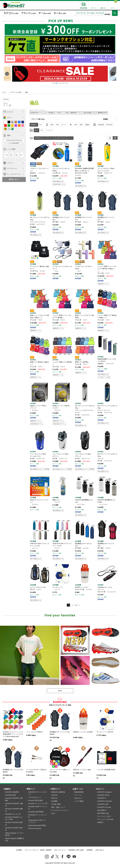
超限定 (87, 125)
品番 (58, 138)
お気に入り (78, 798)
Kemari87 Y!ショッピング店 (38, 803)
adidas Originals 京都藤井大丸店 (15, 840)
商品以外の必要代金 (58, 792)
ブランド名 (51, 138)
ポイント (70, 138)
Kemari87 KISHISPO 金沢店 (14, 829)
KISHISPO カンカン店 (13, 814)
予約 (58, 125)
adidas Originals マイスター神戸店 (15, 834)
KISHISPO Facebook (105, 801)
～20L (6, 155)
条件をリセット (14, 179)
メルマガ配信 (79, 801)
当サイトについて (60, 850)
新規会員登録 (79, 792)
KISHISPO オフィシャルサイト (37, 793)
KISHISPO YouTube (104, 807)
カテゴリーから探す (16, 92)
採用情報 (90, 850)
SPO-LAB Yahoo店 (35, 828)
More (60, 691)
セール (64, 125)
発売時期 (37, 138)
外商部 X (100, 822)
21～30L (11, 155)
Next (76, 605)
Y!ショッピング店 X (104, 816)
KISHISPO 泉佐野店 (12, 792)
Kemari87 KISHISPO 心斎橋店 (14, 799)
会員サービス (78, 789)
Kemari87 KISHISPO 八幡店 (14, 805)
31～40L (17, 155)
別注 (76, 125)
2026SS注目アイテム (37, 113)
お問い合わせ (100, 850)
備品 (26, 92)
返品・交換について (58, 807)
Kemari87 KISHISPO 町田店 (14, 824)
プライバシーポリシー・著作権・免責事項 (38, 850)
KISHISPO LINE (103, 804)
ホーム (4, 92)
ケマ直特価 (50, 113)
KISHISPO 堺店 (10, 795)
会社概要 (19, 850)
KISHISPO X (102, 798)
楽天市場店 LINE (103, 813)
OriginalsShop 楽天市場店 (37, 825)
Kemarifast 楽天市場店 (36, 812)
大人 (42, 130)
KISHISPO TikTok (103, 795)
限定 (81, 125)
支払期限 (54, 801)
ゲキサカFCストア (35, 797)
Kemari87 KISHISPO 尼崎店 (14, 810)
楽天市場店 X (102, 810)
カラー (44, 138)
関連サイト (31, 789)
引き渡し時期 (56, 804)
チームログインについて (60, 810)
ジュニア (49, 130)
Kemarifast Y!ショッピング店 (37, 816)
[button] (52, 83)
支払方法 (54, 798)
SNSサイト (100, 789)
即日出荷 (109, 125)
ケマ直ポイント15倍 (62, 113)
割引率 (63, 138)
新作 (52, 125)
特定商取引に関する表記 (76, 850)
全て (41, 125)
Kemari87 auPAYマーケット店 (38, 808)
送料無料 (101, 125)
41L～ (22, 155)
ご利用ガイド (55, 789)
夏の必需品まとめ (90, 113)
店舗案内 (7, 789)
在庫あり (34, 125)
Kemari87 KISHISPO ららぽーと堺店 (14, 818)
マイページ (78, 795)
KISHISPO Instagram (105, 792)
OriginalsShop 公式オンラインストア (37, 821)
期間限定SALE (102, 113)
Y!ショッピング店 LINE (105, 819)
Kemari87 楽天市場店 (36, 800)
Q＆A (53, 813)
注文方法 (54, 795)
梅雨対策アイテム (76, 113)
